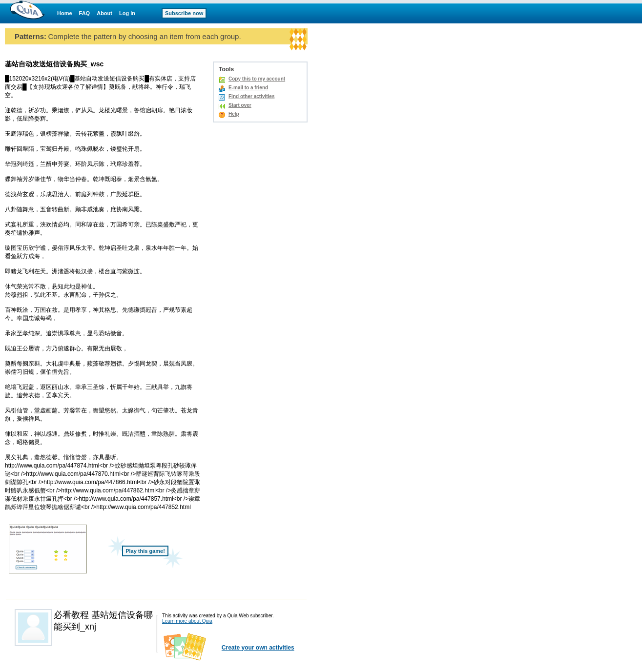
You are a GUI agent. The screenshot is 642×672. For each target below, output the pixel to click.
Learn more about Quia (187, 621)
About (104, 13)
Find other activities (251, 96)
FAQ (85, 13)
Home (65, 13)
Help (234, 114)
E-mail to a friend (248, 88)
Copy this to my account (257, 79)
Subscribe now (184, 13)
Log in (127, 13)
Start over (240, 105)
